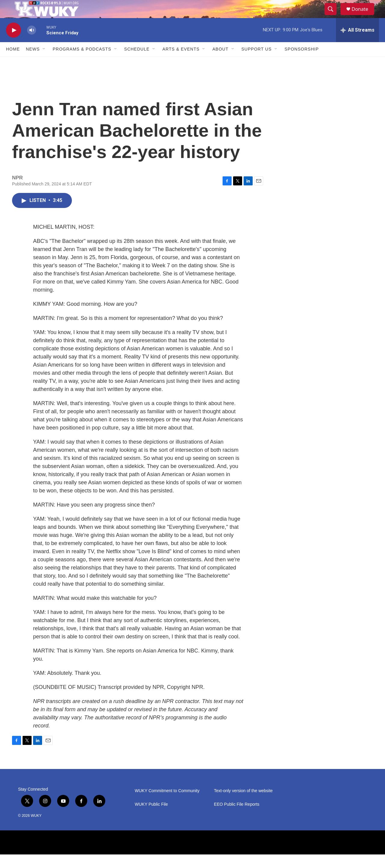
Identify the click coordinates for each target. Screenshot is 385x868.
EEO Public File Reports (237, 818)
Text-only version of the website (243, 804)
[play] (14, 44)
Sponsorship (302, 63)
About (220, 63)
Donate (364, 16)
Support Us (257, 63)
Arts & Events (181, 63)
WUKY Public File (151, 818)
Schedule (137, 63)
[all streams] (357, 44)
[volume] (32, 44)
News (33, 63)
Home (13, 63)
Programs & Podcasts (82, 63)
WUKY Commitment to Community (167, 804)
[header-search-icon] (333, 16)
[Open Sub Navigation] (44, 63)
